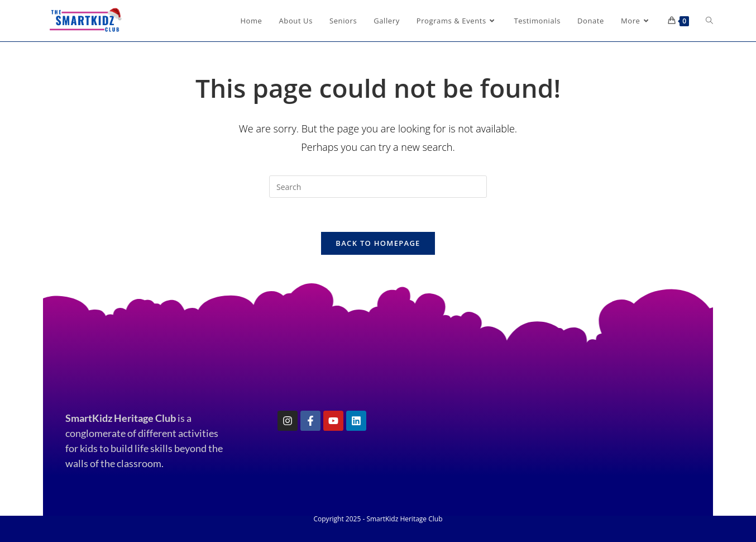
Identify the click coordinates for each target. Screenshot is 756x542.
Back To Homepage (378, 243)
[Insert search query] (378, 187)
